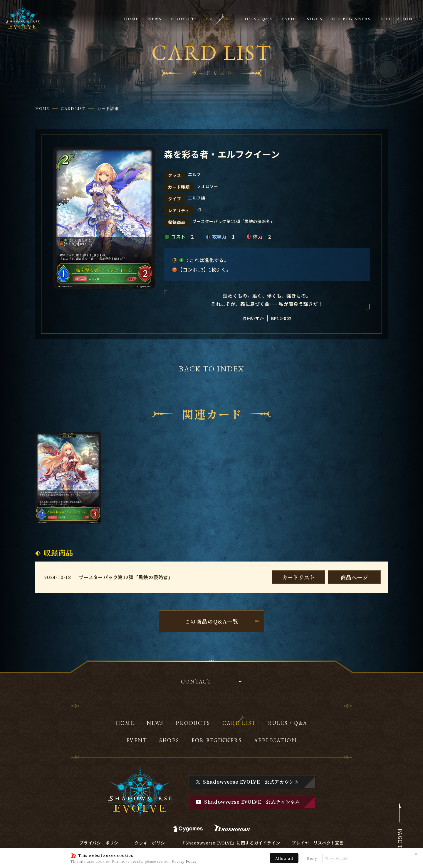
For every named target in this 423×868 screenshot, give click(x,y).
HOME (42, 108)
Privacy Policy (184, 861)
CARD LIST (73, 108)
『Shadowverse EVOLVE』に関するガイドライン (230, 843)
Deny (312, 858)
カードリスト (299, 577)
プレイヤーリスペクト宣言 (318, 843)
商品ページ (354, 577)
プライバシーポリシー (101, 843)
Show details (336, 858)
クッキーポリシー (152, 843)
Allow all (284, 858)
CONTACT (196, 682)
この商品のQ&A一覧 (211, 621)
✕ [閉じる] (416, 854)
